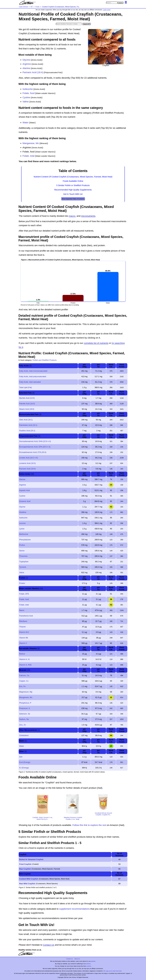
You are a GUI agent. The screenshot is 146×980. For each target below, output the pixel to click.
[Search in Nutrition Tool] (69, 24)
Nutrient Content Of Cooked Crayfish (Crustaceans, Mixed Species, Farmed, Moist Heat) (73, 177)
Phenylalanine (25, 540)
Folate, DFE (24, 594)
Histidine (23, 512)
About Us (77, 959)
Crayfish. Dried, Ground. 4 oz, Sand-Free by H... (43, 818)
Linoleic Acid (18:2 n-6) (28, 458)
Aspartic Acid (24, 490)
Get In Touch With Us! (73, 194)
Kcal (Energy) (25, 762)
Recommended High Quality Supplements (73, 190)
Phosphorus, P (25, 703)
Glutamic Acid (25, 501)
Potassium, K (25, 708)
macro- (72, 216)
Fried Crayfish (25, 864)
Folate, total (28, 156)
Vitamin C (23, 643)
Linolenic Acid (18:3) (27, 463)
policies (93, 961)
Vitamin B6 (24, 638)
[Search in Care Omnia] (112, 3)
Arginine (27, 64)
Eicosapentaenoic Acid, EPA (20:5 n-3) (35, 447)
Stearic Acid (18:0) (27, 409)
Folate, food (29, 93)
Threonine (23, 556)
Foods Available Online (73, 181)
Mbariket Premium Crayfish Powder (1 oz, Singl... (73, 818)
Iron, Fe (22, 686)
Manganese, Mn (31, 143)
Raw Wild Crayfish (27, 884)
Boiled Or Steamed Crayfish (31, 859)
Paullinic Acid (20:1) (27, 431)
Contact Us (49, 945)
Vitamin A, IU (24, 659)
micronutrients (88, 216)
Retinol (22, 654)
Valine (26, 102)
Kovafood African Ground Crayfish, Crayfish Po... (103, 814)
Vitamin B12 (24, 632)
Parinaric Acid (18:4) (33, 72)
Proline (22, 545)
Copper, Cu (24, 681)
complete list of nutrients (96, 343)
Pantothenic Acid (26, 616)
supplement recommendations (74, 909)
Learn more (107, 10)
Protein (22, 583)
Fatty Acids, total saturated (30, 382)
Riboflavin (23, 621)
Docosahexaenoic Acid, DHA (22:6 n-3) (35, 441)
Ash (21, 757)
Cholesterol (24, 735)
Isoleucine (28, 89)
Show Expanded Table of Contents (73, 199)
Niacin (22, 610)
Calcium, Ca (24, 675)
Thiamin (22, 627)
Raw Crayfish (25, 869)
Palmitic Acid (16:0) (27, 404)
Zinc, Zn (22, 725)
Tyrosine (23, 567)
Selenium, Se (25, 714)
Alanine (26, 68)
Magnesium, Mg (26, 692)
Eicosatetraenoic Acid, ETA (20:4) (33, 452)
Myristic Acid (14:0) (27, 398)
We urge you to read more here (112, 971)
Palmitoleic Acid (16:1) (28, 425)
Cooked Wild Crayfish (29, 879)
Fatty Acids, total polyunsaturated (33, 377)
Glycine (26, 60)
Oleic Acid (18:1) (26, 420)
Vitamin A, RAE (25, 665)
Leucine (22, 523)
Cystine (26, 97)
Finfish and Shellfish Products (45, 360)
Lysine (22, 529)
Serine (22, 551)
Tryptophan (24, 562)
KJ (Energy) (24, 768)
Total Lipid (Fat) (25, 387)
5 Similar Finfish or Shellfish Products (73, 185)
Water (25, 123)
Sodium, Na (24, 719)
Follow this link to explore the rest (89, 825)
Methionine (24, 534)
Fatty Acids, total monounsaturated (33, 371)
